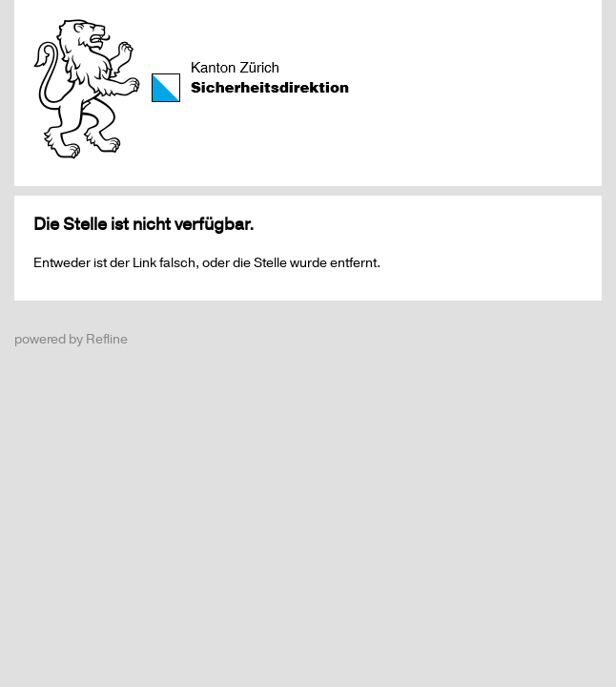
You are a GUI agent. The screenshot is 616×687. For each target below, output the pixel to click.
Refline (107, 339)
